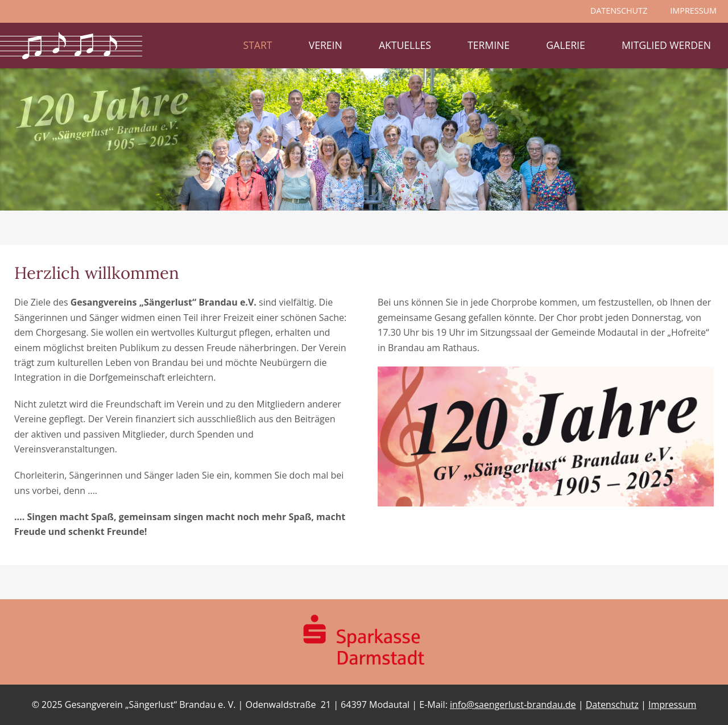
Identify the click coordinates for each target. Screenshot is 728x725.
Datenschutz (612, 705)
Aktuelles (405, 45)
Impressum (672, 705)
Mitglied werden (666, 45)
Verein (326, 45)
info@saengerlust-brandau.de (513, 705)
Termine (489, 45)
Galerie (565, 45)
